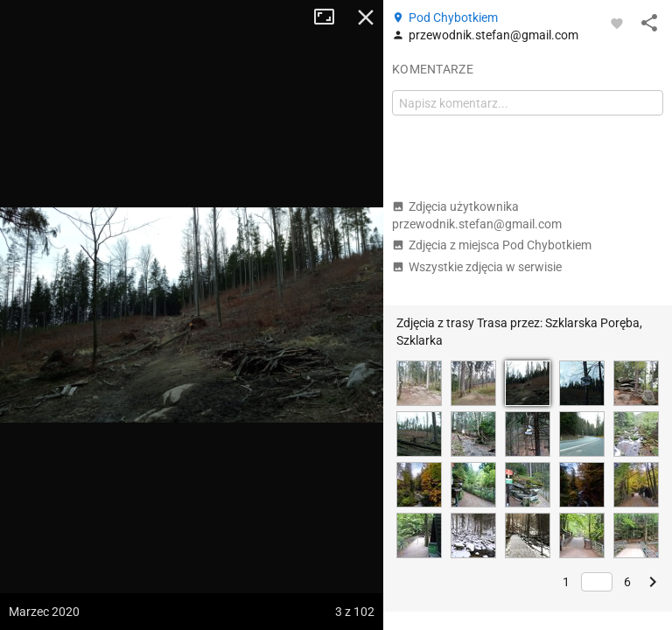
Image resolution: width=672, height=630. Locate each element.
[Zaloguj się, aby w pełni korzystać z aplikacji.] (617, 23)
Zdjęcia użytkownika (477, 215)
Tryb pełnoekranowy (331, 17)
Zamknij (366, 17)
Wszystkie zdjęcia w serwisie (477, 267)
